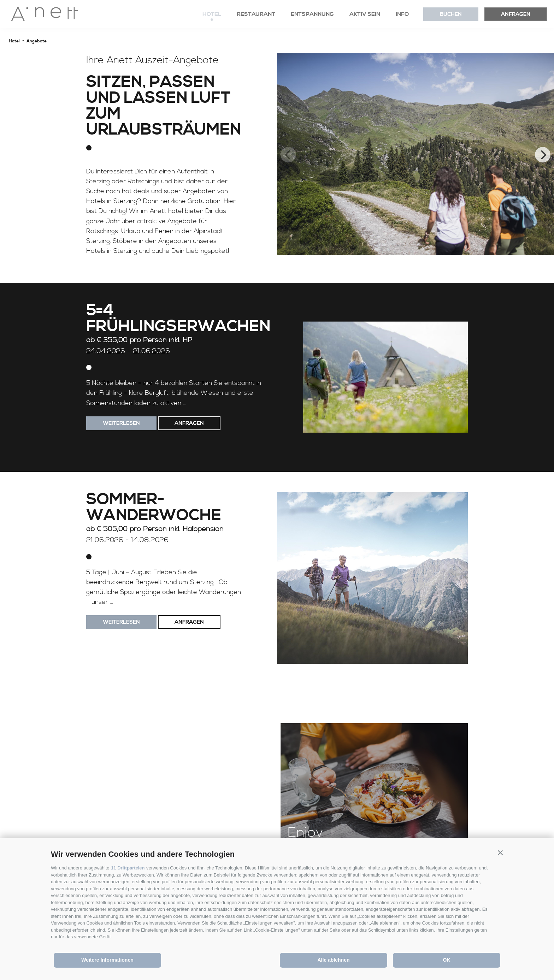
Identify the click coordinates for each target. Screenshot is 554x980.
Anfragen (516, 14)
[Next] (543, 155)
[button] (500, 853)
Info (402, 14)
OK (447, 960)
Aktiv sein (365, 14)
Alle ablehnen (333, 960)
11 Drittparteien (128, 868)
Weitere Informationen (107, 960)
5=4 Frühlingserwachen (178, 319)
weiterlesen (121, 423)
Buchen (451, 14)
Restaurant (256, 14)
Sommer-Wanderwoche (154, 508)
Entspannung (312, 14)
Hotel (212, 14)
